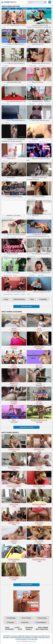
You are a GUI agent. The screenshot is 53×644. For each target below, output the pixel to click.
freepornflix (25, 641)
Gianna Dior (32, 104)
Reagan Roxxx (14, 460)
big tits (48, 104)
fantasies (11, 622)
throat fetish (42, 618)
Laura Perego (14, 552)
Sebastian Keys (8, 275)
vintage (14, 340)
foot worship (32, 256)
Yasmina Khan (14, 442)
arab (39, 321)
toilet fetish (31, 218)
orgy (4, 28)
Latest (9, 9)
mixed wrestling (7, 47)
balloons (5, 161)
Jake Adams (41, 275)
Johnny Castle (32, 66)
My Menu (50, 2)
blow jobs (6, 180)
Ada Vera (39, 460)
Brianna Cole (14, 516)
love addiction (41, 622)
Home (9, 1)
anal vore (25, 622)
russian (14, 395)
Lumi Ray (14, 534)
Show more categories (27, 427)
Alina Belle (6, 237)
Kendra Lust (42, 66)
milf (20, 237)
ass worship (31, 199)
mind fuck (6, 256)
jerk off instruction (8, 218)
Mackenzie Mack (39, 552)
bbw (29, 47)
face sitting (6, 104)
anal (15, 275)
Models (29, 629)
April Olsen (41, 104)
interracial (39, 340)
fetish (23, 294)
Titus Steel (14, 571)
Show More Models (27, 585)
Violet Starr (32, 275)
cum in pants (27, 618)
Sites (20, 629)
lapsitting (5, 66)
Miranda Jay (39, 442)
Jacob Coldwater (14, 479)
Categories (9, 629)
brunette (14, 237)
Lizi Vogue (39, 534)
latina (39, 376)
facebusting (11, 618)
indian (14, 321)
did (29, 294)
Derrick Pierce (32, 142)
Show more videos (27, 306)
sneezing (31, 85)
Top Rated (25, 9)
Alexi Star (14, 497)
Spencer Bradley (8, 294)
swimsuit (5, 85)
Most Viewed (42, 9)
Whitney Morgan (39, 497)
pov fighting (6, 123)
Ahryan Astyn (39, 479)
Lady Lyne (39, 516)
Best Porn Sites (42, 629)
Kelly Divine (42, 142)
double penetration (39, 413)
